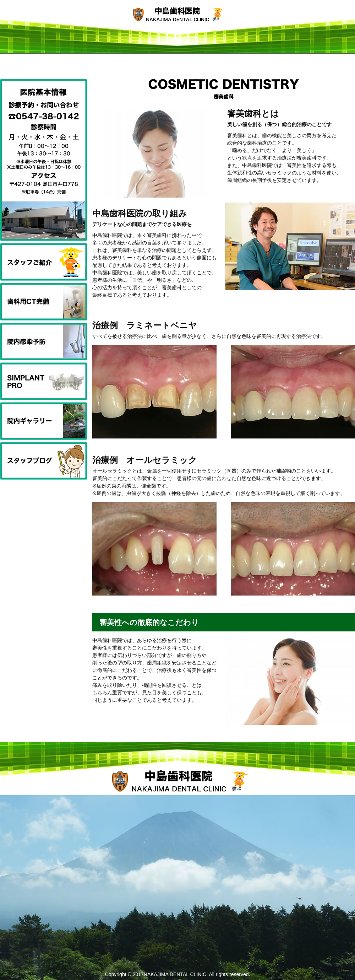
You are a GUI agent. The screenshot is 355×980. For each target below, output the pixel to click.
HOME (35, 62)
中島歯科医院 (177, 18)
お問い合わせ (319, 62)
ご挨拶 (106, 62)
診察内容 (177, 62)
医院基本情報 (248, 62)
